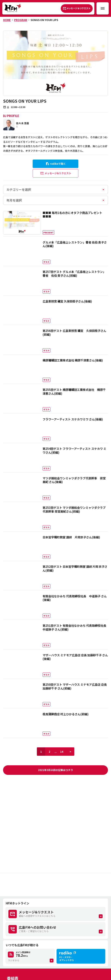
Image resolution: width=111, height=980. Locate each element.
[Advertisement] (55, 885)
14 (62, 752)
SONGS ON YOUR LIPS (44, 20)
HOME (7, 20)
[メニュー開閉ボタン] (103, 8)
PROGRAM (21, 20)
